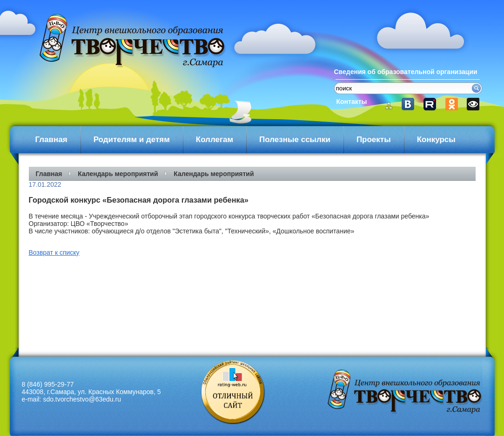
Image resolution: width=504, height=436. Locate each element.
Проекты (374, 140)
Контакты (352, 102)
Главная (51, 140)
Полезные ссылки (295, 140)
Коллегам (215, 140)
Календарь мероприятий (118, 174)
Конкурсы (436, 140)
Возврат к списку (54, 252)
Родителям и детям (132, 140)
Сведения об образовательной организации (406, 72)
